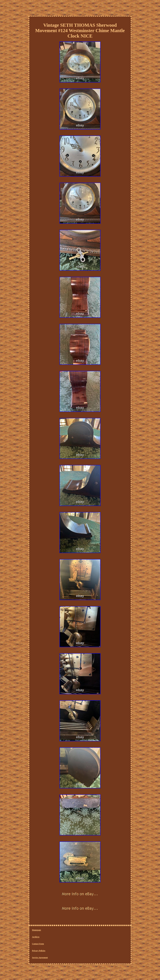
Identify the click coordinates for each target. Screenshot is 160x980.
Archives (36, 937)
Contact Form (38, 944)
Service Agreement (40, 958)
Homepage (37, 930)
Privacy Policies (39, 951)
